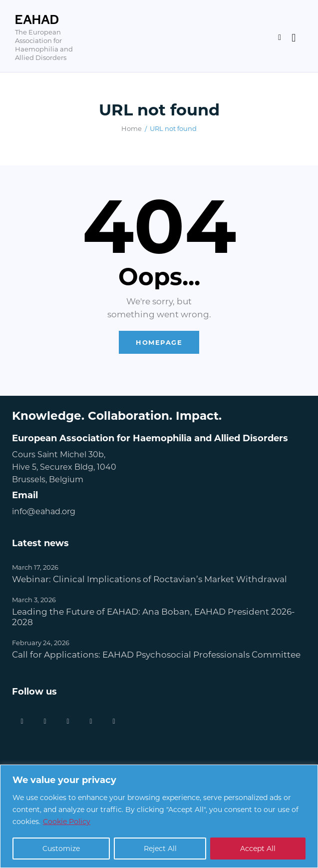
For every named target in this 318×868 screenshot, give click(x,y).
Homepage (159, 342)
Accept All (258, 848)
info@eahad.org (44, 511)
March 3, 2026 (34, 599)
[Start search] (294, 38)
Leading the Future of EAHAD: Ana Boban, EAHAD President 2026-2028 (154, 617)
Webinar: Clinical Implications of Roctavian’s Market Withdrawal (150, 579)
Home (132, 128)
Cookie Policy (67, 821)
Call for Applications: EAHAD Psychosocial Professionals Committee (156, 654)
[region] (159, 816)
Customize (61, 848)
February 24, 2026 (41, 642)
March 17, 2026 (35, 567)
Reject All (160, 848)
